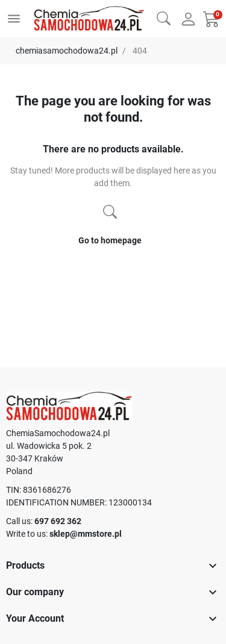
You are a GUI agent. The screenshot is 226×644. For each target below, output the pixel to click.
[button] (164, 17)
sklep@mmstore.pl (86, 534)
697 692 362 (58, 521)
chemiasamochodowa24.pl (67, 51)
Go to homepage (110, 240)
